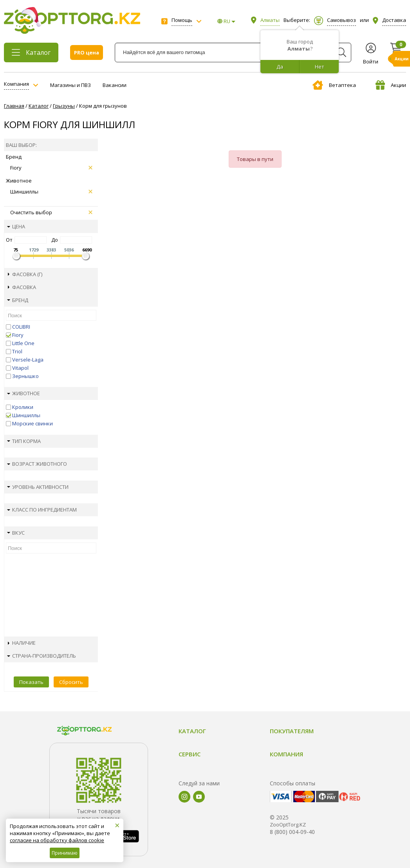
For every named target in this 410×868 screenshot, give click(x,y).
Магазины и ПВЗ (70, 85)
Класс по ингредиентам (42, 510)
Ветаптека (334, 85)
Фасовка (22, 287)
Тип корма (24, 441)
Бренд (18, 300)
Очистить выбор (51, 212)
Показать (31, 682)
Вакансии (115, 85)
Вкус (16, 533)
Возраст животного (37, 464)
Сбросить (71, 682)
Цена (16, 226)
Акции (391, 85)
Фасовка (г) (25, 274)
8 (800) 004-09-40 (292, 832)
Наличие (22, 643)
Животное (23, 393)
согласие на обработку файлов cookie (57, 840)
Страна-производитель (42, 656)
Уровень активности (38, 487)
